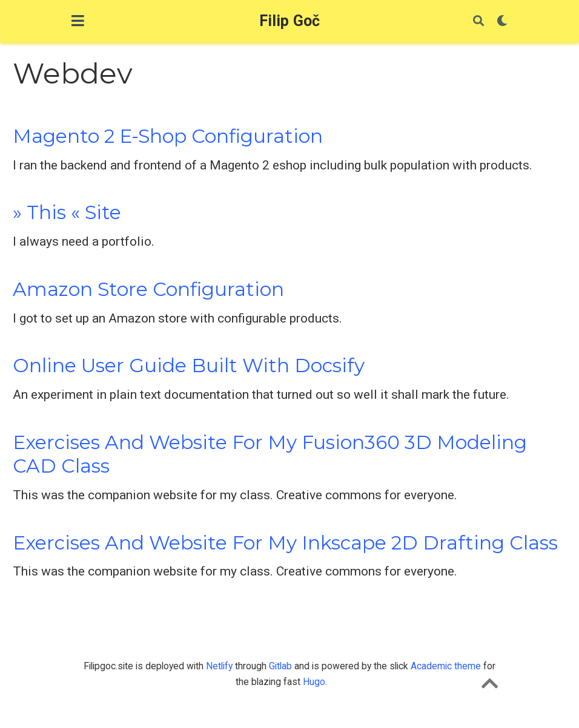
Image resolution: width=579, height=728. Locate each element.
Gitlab (280, 666)
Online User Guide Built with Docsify (189, 366)
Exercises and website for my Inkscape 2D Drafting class (285, 543)
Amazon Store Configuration (148, 289)
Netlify (219, 666)
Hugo (314, 682)
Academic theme (446, 666)
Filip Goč (290, 21)
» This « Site (67, 212)
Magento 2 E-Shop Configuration (168, 136)
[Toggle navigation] (78, 21)
